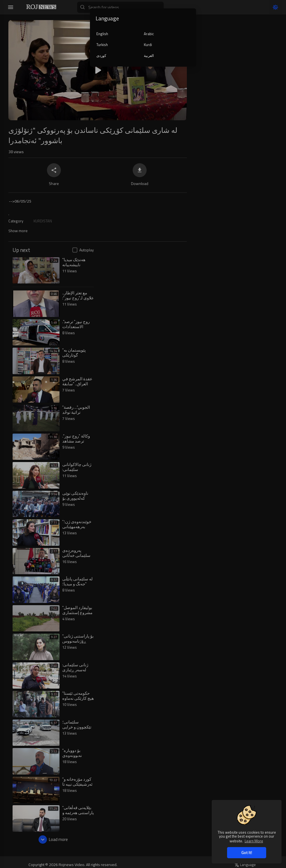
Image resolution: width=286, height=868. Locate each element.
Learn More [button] (254, 841)
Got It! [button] (247, 853)
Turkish (102, 45)
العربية (149, 56)
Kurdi (148, 45)
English (102, 34)
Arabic (149, 34)
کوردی (101, 56)
